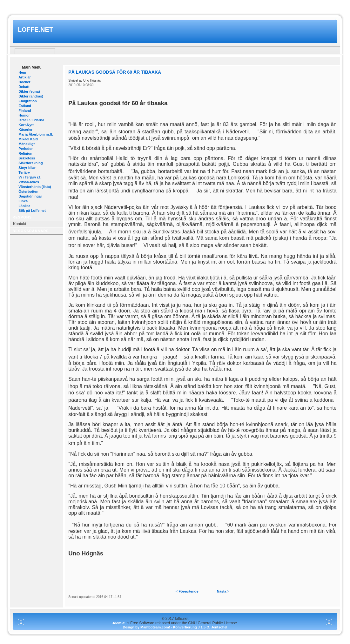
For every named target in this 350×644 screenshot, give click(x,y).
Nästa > (223, 591)
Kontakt (20, 224)
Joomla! (119, 623)
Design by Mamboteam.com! (146, 627)
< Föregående (187, 591)
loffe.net (35, 30)
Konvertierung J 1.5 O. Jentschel (200, 627)
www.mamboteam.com (175, 6)
